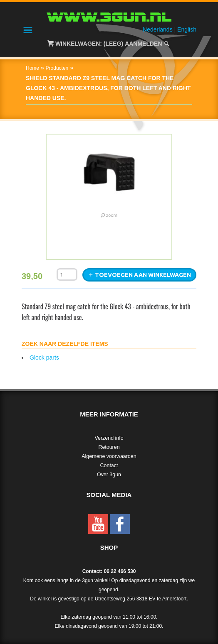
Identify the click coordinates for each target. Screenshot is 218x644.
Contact (109, 465)
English (187, 29)
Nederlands (158, 29)
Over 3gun (109, 475)
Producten (57, 68)
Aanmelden (143, 44)
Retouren (109, 447)
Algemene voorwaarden (109, 456)
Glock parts (44, 358)
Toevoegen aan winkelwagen (139, 275)
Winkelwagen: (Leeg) (89, 44)
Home (32, 68)
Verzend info (109, 438)
